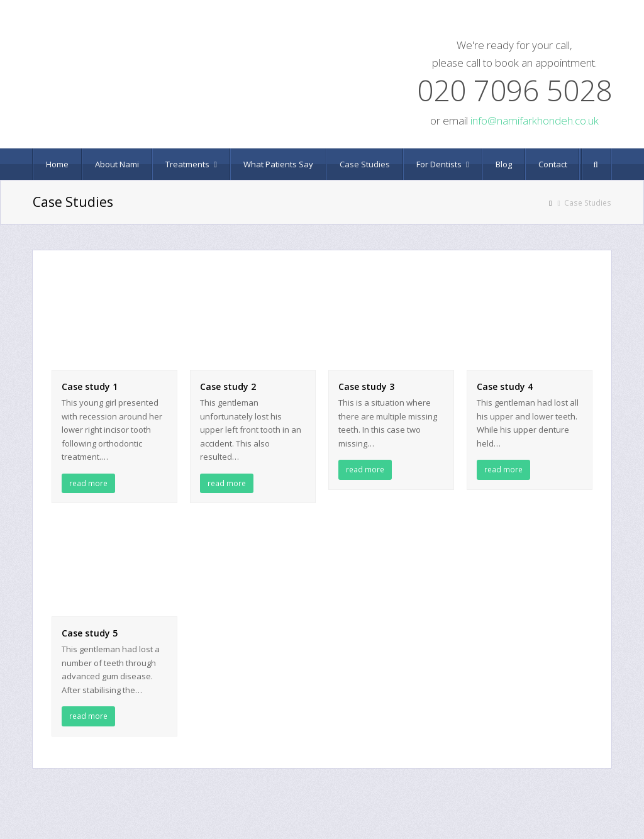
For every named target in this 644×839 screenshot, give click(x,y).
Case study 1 (90, 386)
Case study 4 (505, 386)
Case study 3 (366, 386)
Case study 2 (228, 386)
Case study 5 (90, 633)
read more (88, 483)
